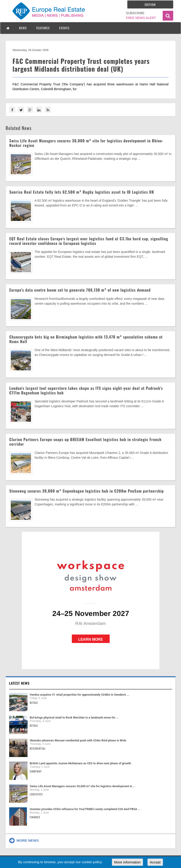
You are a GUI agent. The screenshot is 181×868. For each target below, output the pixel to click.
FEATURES (43, 28)
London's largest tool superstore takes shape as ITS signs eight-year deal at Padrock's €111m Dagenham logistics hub (86, 390)
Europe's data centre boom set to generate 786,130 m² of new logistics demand (80, 290)
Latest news (19, 683)
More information (127, 862)
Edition (150, 4)
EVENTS (64, 28)
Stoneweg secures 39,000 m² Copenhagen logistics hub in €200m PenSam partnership (87, 491)
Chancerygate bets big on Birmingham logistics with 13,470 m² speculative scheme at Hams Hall (86, 339)
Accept (155, 862)
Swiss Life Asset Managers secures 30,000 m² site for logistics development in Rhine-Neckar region (86, 143)
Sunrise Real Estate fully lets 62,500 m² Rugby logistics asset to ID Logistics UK (82, 192)
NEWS (23, 28)
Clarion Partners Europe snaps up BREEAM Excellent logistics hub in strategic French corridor (85, 442)
